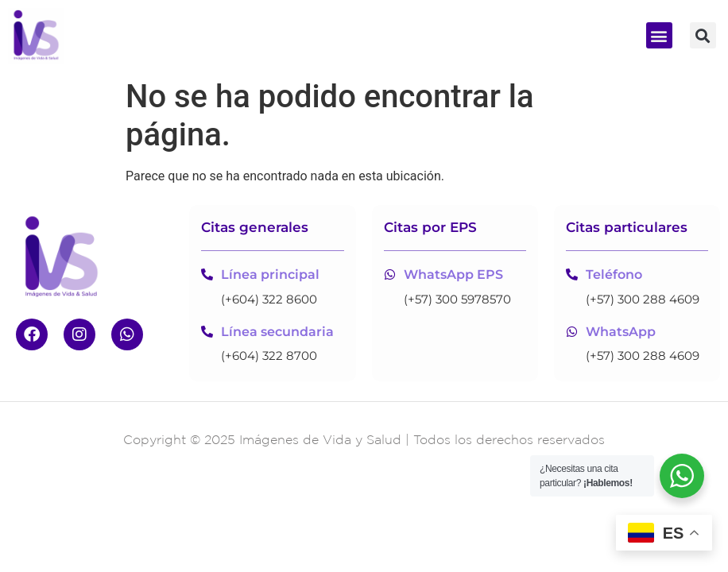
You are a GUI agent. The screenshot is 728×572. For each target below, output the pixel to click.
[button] (659, 35)
